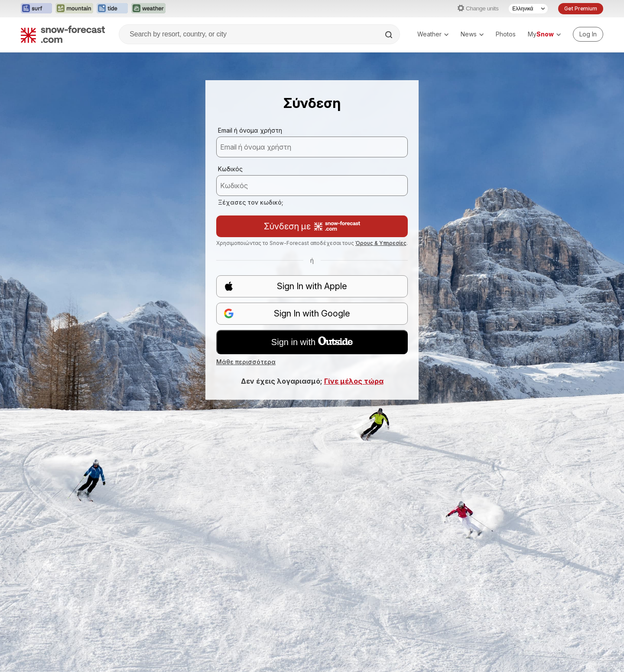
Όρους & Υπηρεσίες (381, 243)
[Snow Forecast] (63, 34)
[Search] (390, 35)
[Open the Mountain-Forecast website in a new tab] (74, 9)
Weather (433, 34)
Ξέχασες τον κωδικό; (251, 202)
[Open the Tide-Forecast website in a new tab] (112, 9)
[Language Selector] (528, 9)
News (472, 34)
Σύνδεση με (312, 226)
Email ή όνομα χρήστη (250, 130)
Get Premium (581, 8)
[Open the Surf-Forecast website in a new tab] (36, 9)
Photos (506, 34)
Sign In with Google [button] (287, 314)
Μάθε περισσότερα (246, 362)
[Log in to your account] (588, 34)
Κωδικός (230, 169)
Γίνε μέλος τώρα (354, 381)
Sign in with (312, 342)
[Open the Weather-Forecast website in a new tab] (148, 9)
